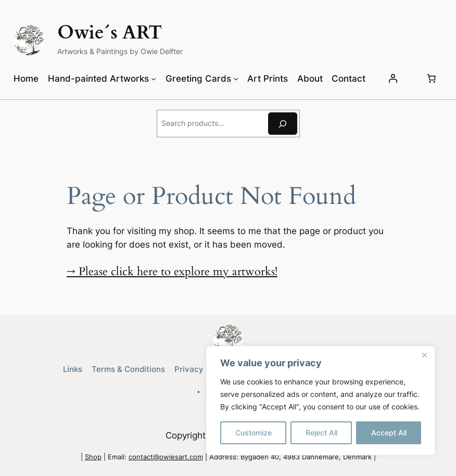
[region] (321, 401)
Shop (93, 457)
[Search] (283, 124)
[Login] (393, 79)
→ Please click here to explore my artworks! (172, 272)
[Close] (424, 355)
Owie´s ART (110, 33)
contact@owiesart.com (166, 457)
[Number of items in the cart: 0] (432, 79)
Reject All (321, 433)
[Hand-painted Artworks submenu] (154, 79)
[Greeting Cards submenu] (236, 79)
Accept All (389, 433)
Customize (254, 433)
